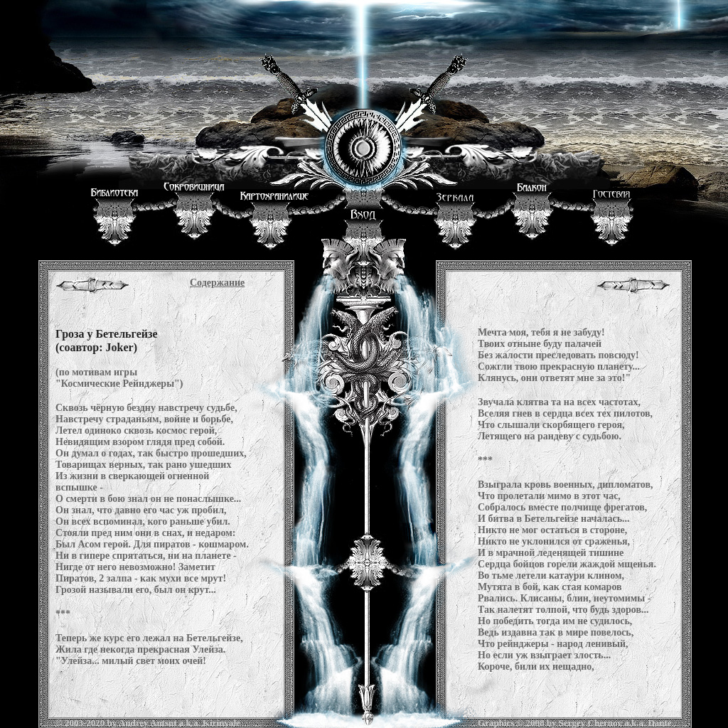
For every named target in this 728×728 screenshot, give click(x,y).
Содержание (217, 283)
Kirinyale (221, 723)
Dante (659, 723)
